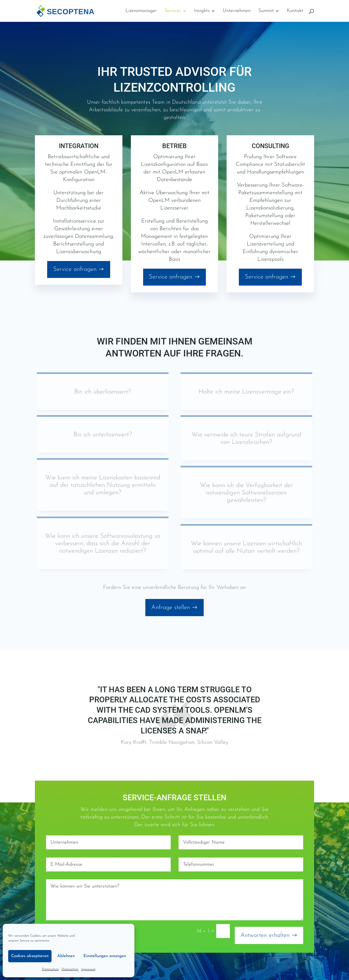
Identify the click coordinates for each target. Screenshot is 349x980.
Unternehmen (237, 11)
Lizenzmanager (141, 11)
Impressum (88, 969)
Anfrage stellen (171, 608)
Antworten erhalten (265, 935)
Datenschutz (50, 969)
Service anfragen (75, 269)
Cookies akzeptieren (30, 956)
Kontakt (295, 11)
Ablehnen (66, 956)
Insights (202, 11)
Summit (266, 11)
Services (173, 11)
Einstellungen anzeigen (105, 956)
